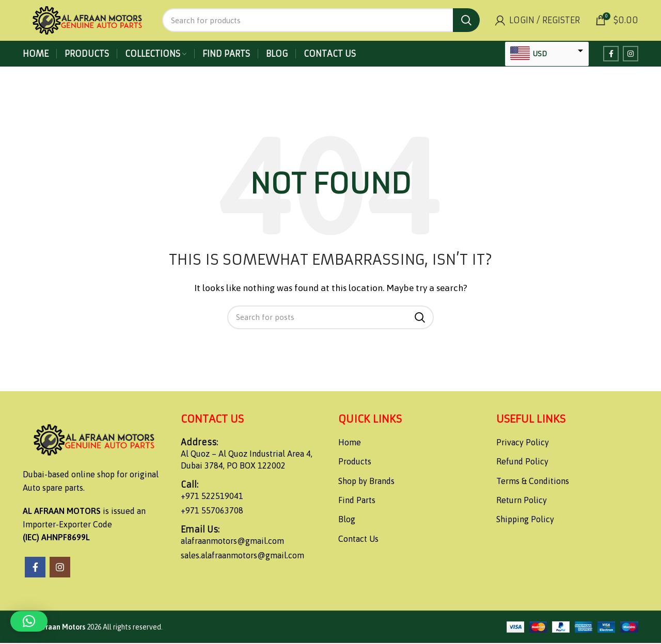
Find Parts (357, 501)
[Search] (321, 21)
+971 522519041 (212, 497)
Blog (347, 520)
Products (355, 462)
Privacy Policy (523, 443)
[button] (29, 621)
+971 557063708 (212, 511)
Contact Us (358, 539)
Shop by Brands (366, 481)
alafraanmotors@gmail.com (232, 542)
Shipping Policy (525, 520)
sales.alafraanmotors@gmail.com (242, 556)
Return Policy (522, 501)
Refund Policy (522, 462)
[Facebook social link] (611, 55)
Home (350, 443)
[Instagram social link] (631, 55)
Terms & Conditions (533, 481)
